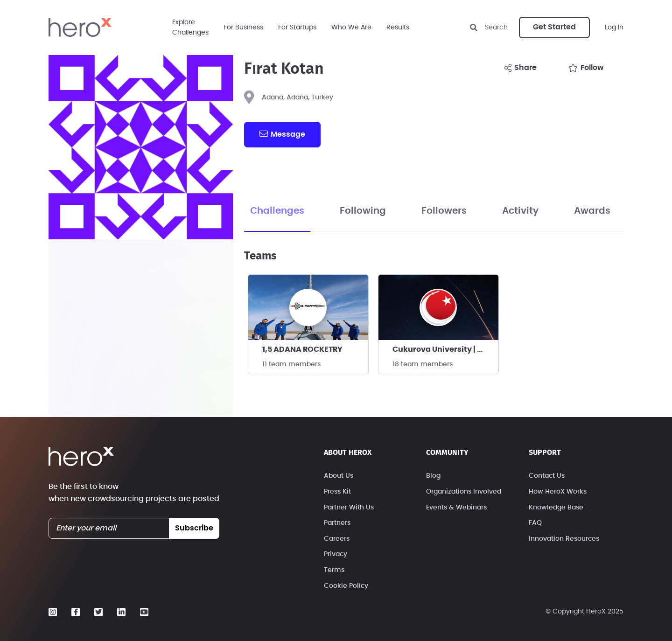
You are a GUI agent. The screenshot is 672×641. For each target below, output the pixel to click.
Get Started (554, 27)
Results (398, 28)
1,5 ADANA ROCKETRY (302, 349)
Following (363, 211)
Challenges (277, 211)
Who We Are (351, 28)
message (282, 134)
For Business (243, 28)
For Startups (297, 28)
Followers (444, 211)
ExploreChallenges (190, 28)
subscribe (194, 528)
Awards (592, 211)
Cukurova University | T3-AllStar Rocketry (445, 349)
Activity (520, 211)
